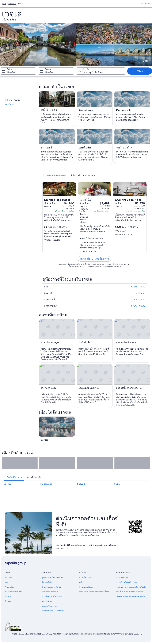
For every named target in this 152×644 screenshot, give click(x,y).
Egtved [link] (81, 484)
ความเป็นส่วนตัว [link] (85, 578)
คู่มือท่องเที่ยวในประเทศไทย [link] (53, 578)
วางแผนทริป (145, 4)
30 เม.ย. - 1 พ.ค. (138, 287)
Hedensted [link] (46, 484)
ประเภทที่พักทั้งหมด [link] (49, 606)
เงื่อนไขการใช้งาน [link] (86, 587)
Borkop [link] (7, 484)
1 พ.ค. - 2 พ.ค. (139, 293)
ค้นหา (140, 71)
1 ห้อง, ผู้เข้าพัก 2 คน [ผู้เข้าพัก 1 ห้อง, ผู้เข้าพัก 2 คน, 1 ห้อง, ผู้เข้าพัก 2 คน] (93, 72)
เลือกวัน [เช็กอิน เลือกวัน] (11, 72)
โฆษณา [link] (8, 601)
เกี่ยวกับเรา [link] (9, 578)
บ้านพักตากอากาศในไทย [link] (52, 587)
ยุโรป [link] (4, 4)
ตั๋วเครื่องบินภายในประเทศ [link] (52, 597)
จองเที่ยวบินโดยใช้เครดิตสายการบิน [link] (130, 592)
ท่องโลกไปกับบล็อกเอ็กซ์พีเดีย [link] (53, 611)
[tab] (55, 175)
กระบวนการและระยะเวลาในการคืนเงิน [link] (131, 587)
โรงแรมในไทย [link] (47, 582)
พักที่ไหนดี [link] (10, 105)
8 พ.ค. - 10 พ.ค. (138, 306)
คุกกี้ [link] (81, 582)
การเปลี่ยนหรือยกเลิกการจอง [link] (127, 582)
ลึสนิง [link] (117, 484)
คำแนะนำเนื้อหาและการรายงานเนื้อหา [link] (94, 592)
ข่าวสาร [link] (8, 597)
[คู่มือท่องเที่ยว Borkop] (57, 430)
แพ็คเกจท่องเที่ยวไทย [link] (50, 592)
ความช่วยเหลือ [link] (122, 578)
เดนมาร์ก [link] (12, 4)
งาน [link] (6, 582)
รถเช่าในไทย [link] (47, 601)
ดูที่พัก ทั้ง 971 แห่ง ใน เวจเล (95, 259)
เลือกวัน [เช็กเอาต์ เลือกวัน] (49, 72)
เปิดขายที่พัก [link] (10, 587)
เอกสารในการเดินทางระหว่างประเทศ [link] (130, 597)
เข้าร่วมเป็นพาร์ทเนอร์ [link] (13, 592)
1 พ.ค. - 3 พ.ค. (139, 299)
